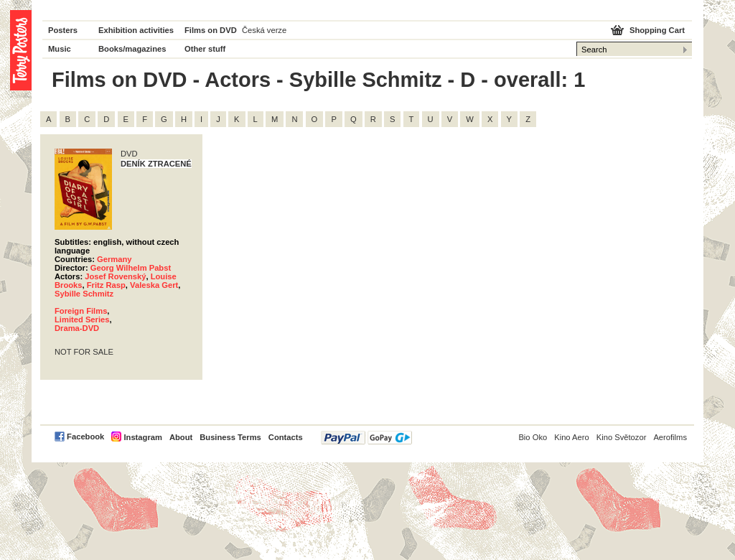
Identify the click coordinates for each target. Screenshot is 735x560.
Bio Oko (533, 437)
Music (60, 49)
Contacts (286, 437)
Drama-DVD (77, 328)
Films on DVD (211, 30)
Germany (114, 259)
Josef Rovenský (115, 276)
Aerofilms (670, 437)
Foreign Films (81, 311)
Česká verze (264, 30)
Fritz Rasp (106, 285)
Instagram (142, 437)
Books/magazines (132, 49)
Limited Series (82, 319)
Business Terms (230, 437)
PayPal (366, 438)
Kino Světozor (622, 437)
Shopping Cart (657, 30)
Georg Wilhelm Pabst (131, 268)
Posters (63, 30)
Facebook (85, 437)
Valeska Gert (154, 285)
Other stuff (205, 49)
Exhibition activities (136, 30)
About (181, 437)
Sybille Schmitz (84, 294)
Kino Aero (572, 437)
